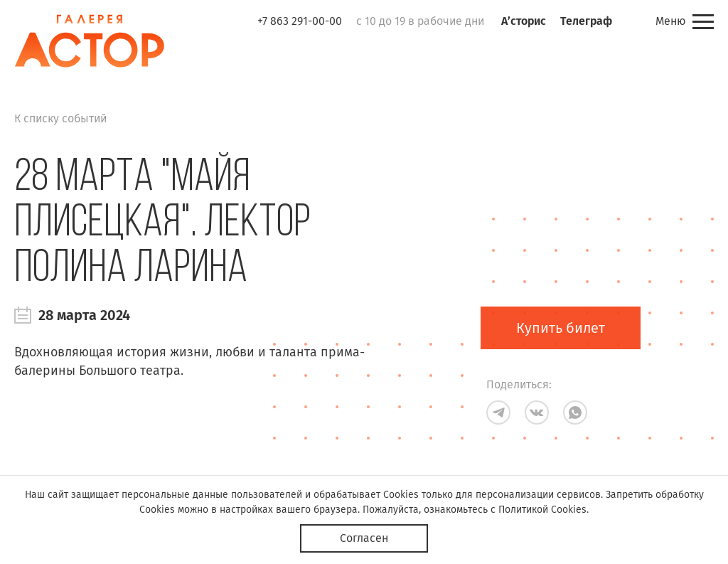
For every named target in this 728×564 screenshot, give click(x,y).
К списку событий (60, 118)
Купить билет (561, 328)
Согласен (364, 538)
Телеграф (586, 21)
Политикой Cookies (542, 510)
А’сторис (524, 21)
